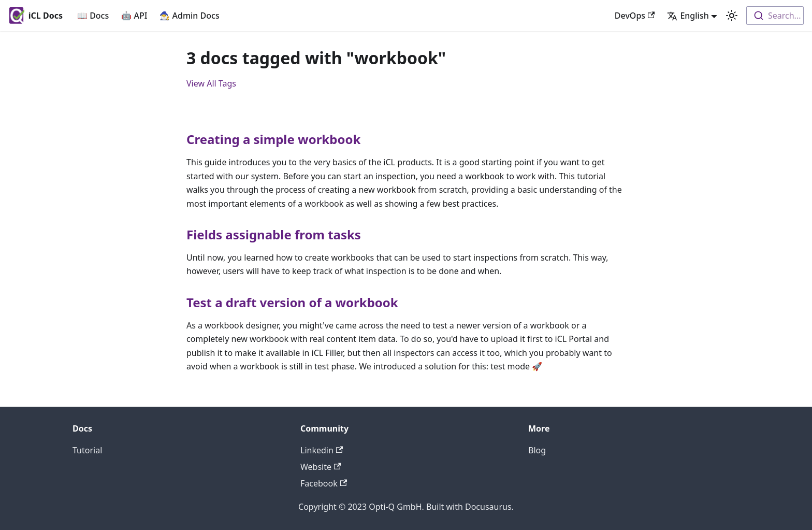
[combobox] (775, 16)
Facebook (324, 483)
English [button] (688, 16)
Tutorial (87, 450)
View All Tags (211, 83)
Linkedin (322, 450)
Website (321, 467)
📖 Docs (93, 16)
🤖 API (134, 16)
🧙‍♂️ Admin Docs (189, 16)
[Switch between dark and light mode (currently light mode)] (732, 16)
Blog (537, 450)
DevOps (635, 16)
